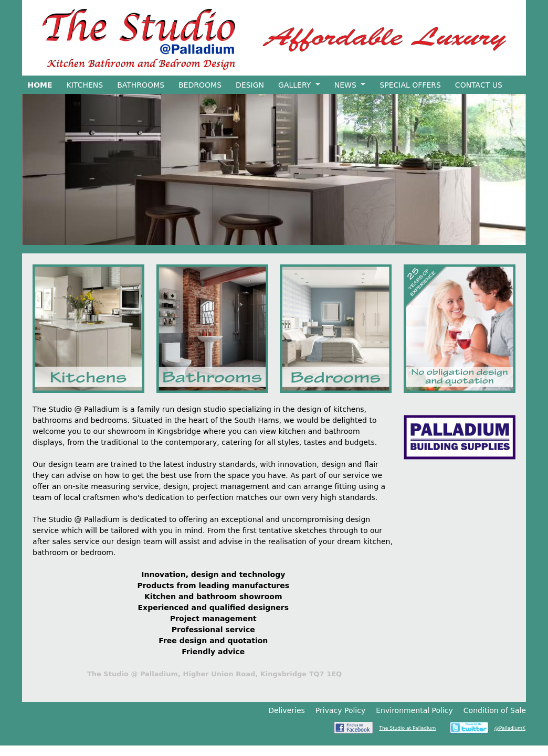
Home (40, 85)
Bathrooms (141, 85)
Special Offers (410, 85)
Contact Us (479, 85)
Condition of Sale (495, 710)
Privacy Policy (340, 710)
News (347, 85)
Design (250, 85)
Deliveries (287, 710)
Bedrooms (200, 85)
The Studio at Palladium (407, 728)
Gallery (297, 85)
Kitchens (85, 85)
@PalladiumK (510, 728)
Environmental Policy (414, 710)
